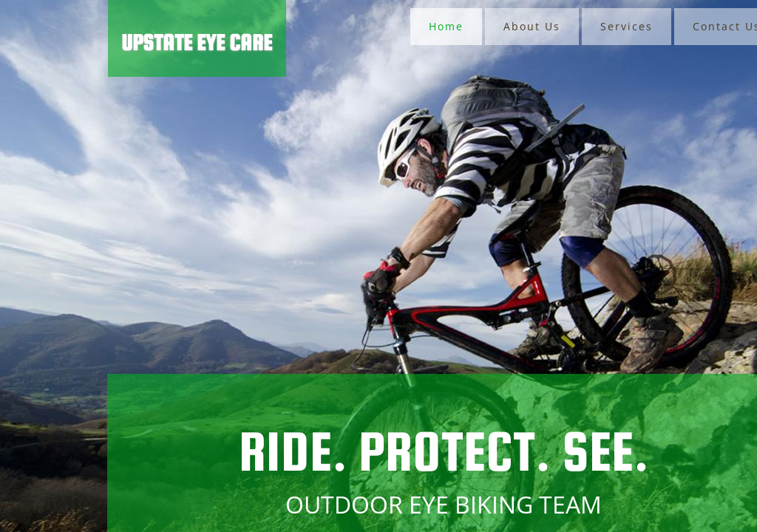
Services (627, 26)
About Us (532, 26)
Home (446, 26)
